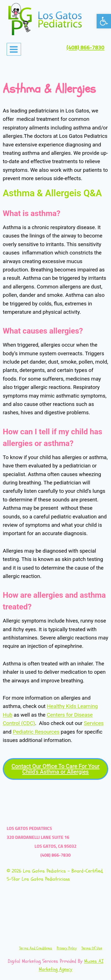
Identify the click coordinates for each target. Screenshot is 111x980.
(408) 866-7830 (85, 48)
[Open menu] (14, 49)
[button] (104, 21)
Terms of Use (92, 948)
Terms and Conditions (36, 948)
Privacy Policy (67, 948)
